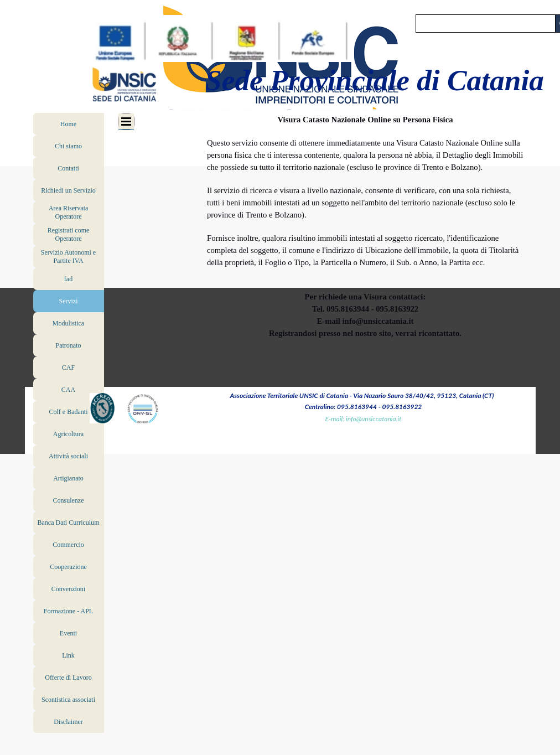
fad (68, 279)
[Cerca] (486, 24)
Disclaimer (68, 722)
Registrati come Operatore (69, 234)
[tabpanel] (365, 226)
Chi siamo (68, 146)
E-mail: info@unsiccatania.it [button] (364, 419)
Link (68, 655)
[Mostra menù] (126, 121)
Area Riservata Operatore (69, 212)
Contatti (68, 168)
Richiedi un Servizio (68, 190)
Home (68, 124)
